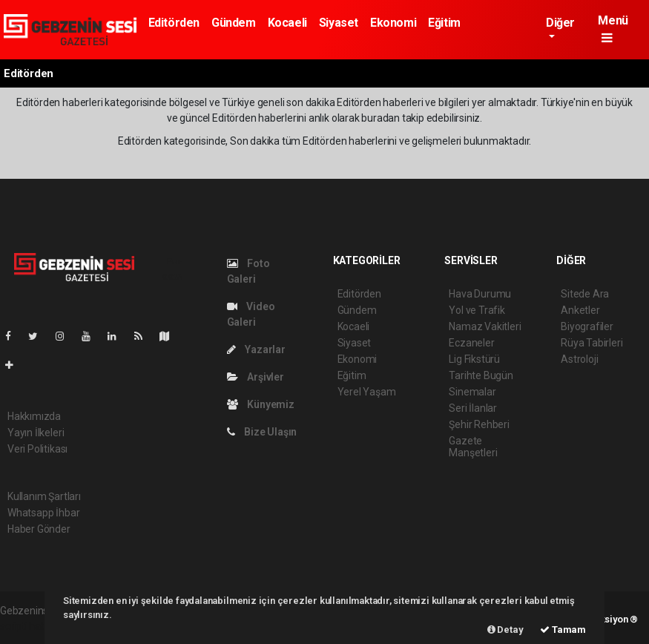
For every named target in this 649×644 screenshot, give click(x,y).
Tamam (563, 630)
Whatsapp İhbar (43, 513)
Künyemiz (261, 404)
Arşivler (256, 377)
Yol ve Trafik (477, 310)
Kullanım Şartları (44, 496)
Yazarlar (256, 349)
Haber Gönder (39, 529)
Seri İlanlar (473, 408)
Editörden (174, 23)
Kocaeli (287, 23)
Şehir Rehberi (479, 424)
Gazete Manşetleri (473, 447)
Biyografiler (587, 326)
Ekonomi (393, 23)
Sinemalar (472, 392)
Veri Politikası (37, 449)
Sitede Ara (585, 294)
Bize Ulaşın (262, 432)
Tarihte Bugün (481, 375)
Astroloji (579, 359)
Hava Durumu (480, 294)
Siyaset (339, 23)
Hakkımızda (34, 416)
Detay (505, 630)
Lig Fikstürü (474, 359)
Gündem (234, 23)
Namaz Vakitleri (485, 326)
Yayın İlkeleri (36, 433)
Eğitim (444, 23)
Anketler (580, 310)
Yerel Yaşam (367, 392)
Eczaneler (471, 343)
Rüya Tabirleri (592, 343)
